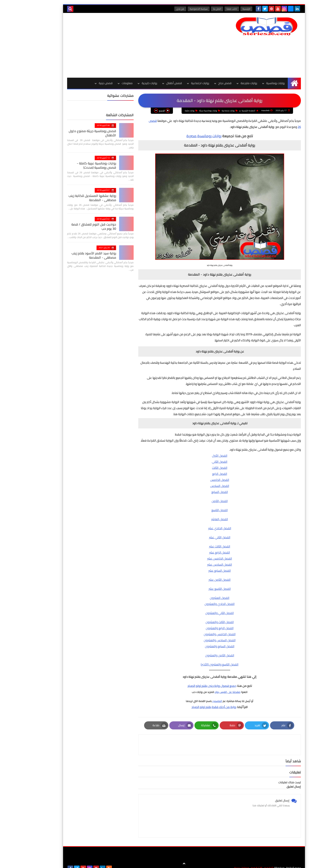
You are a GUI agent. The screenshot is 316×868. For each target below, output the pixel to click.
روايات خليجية (123, 83)
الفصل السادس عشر (194, 569)
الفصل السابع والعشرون (194, 651)
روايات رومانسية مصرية (178, 140)
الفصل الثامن (194, 505)
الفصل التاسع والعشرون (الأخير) (194, 669)
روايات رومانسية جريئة (215, 115)
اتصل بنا (191, 9)
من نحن (155, 9)
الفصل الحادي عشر (194, 533)
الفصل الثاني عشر (194, 542)
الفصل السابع (194, 496)
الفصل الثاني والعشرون (194, 617)
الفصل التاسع (194, 514)
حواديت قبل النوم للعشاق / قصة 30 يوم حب (68, 226)
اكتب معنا (206, 9)
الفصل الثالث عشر (194, 551)
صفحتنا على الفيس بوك (202, 696)
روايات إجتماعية (235, 115)
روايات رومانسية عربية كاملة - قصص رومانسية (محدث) (66, 165)
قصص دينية (80, 83)
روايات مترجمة (223, 83)
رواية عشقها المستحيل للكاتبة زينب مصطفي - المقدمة (66, 198)
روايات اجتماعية (174, 83)
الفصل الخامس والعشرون (194, 639)
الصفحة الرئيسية (256, 115)
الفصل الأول (194, 460)
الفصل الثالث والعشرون (194, 626)
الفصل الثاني (194, 466)
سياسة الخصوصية (173, 9)
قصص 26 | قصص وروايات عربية (226, 862)
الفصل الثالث (194, 472)
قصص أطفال (148, 83)
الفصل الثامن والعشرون (194, 660)
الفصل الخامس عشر (194, 563)
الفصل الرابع (194, 478)
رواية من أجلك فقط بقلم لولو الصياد (188, 711)
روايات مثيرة (197, 115)
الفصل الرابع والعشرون (194, 632)
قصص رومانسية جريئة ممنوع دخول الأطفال (66, 133)
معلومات (101, 83)
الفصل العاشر (194, 524)
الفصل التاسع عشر (194, 593)
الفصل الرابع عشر (194, 557)
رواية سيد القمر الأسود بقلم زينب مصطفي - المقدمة (68, 255)
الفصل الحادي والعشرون (194, 608)
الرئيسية (221, 9)
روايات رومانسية (249, 83)
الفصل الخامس (194, 484)
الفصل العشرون (194, 602)
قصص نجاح (199, 83)
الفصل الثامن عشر (194, 584)
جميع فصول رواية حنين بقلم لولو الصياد (186, 690)
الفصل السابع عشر (194, 575)
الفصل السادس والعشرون (194, 645)
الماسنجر (191, 705)
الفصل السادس (194, 490)
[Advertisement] (114, 45)
